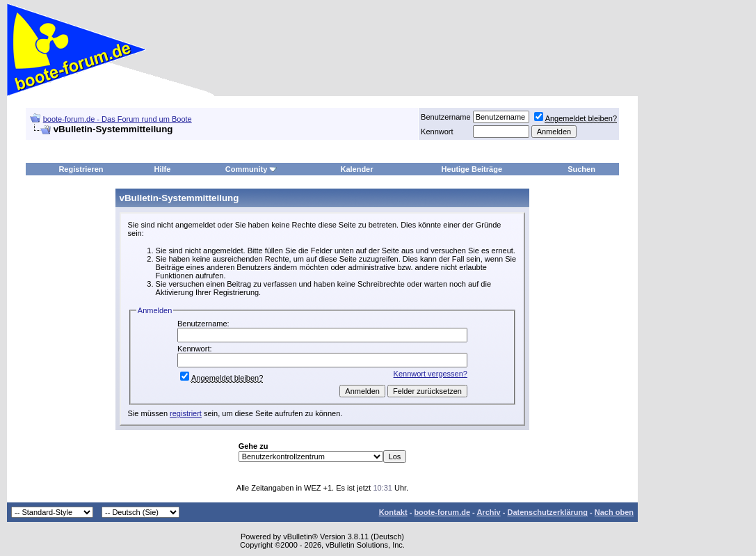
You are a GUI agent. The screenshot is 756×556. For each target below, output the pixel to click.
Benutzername (446, 117)
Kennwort (437, 132)
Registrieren (81, 169)
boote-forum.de (442, 512)
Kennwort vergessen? (431, 374)
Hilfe (162, 169)
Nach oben (614, 512)
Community (251, 169)
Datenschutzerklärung (547, 512)
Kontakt (393, 512)
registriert (186, 413)
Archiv (488, 512)
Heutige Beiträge (472, 169)
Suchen (581, 169)
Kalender (356, 169)
